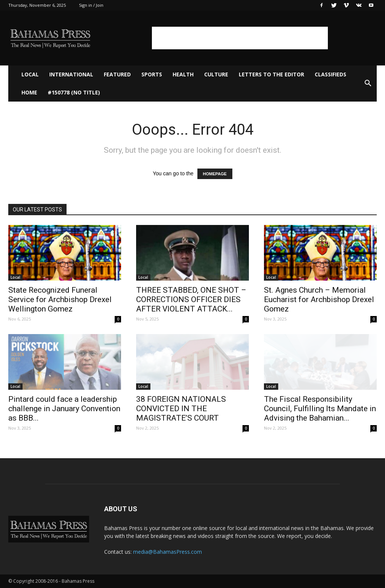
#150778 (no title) (74, 92)
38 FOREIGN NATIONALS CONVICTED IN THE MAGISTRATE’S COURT (181, 409)
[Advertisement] (240, 38)
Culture (216, 74)
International (71, 74)
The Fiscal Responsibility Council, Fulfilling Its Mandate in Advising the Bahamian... (320, 409)
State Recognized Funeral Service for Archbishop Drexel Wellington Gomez (60, 299)
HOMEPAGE (215, 174)
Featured (117, 74)
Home (29, 92)
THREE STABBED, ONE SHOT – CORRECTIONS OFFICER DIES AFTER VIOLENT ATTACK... (191, 299)
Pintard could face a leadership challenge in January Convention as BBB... (64, 409)
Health (183, 74)
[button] (368, 84)
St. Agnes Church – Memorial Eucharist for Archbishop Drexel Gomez (319, 299)
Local (30, 74)
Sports (152, 74)
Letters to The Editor (271, 74)
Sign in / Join (91, 5)
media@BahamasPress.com (167, 552)
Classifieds (330, 74)
